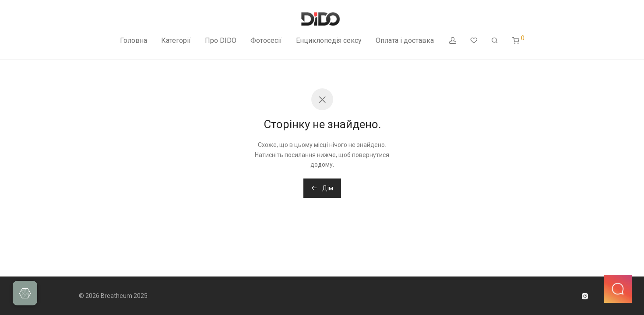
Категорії (176, 40)
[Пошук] (495, 41)
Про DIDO (221, 40)
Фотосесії (266, 40)
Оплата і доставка (405, 40)
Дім (322, 188)
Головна (134, 40)
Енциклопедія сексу (329, 40)
